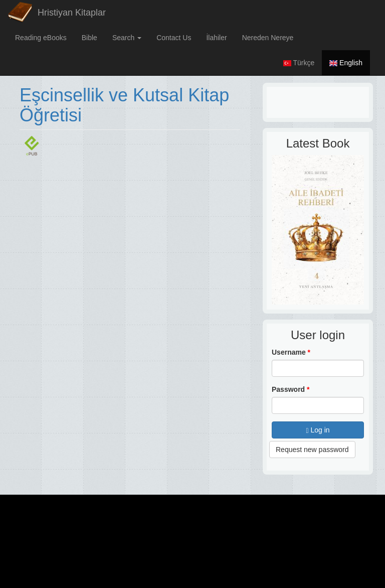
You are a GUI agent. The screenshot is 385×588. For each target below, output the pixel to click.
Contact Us (174, 38)
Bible (89, 38)
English (346, 63)
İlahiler (216, 38)
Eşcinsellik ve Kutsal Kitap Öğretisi (124, 105)
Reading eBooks (41, 38)
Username (291, 352)
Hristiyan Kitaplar (72, 13)
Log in (318, 430)
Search (127, 38)
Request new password (312, 450)
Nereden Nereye (268, 38)
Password (291, 389)
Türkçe (299, 63)
